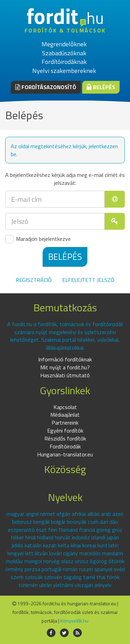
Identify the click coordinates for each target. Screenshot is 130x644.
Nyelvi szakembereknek (64, 71)
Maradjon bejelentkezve (38, 239)
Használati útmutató (65, 375)
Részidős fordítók (65, 438)
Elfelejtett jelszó (88, 280)
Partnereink (65, 423)
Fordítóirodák (65, 446)
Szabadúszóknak (64, 53)
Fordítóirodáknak (64, 62)
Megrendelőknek (64, 44)
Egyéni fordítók (65, 430)
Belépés (101, 87)
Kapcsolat (65, 407)
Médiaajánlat (65, 415)
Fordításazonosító (46, 87)
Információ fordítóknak (65, 359)
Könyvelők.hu (74, 621)
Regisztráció (34, 280)
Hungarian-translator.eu (65, 454)
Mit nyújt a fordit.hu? (65, 367)
